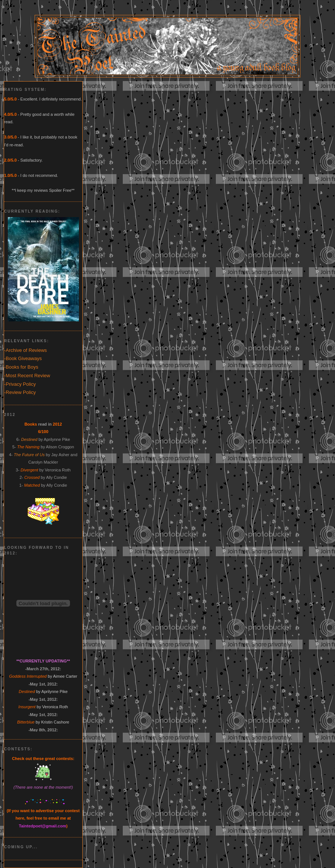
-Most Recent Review (27, 376)
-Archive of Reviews (25, 350)
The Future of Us (29, 455)
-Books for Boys (21, 367)
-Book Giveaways (23, 358)
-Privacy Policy (20, 384)
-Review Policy (20, 392)
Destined (29, 439)
